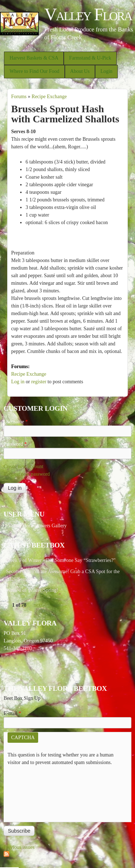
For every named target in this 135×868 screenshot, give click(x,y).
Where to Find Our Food (34, 71)
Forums (19, 97)
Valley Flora (88, 14)
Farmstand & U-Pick (90, 58)
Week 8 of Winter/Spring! (32, 590)
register (39, 382)
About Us (80, 71)
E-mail (12, 713)
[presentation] (37, 792)
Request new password (27, 474)
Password (15, 444)
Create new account (23, 466)
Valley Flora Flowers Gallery (37, 526)
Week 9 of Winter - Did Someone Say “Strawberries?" (61, 560)
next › (39, 605)
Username (16, 422)
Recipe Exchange (49, 97)
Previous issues (19, 847)
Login (106, 71)
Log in (18, 382)
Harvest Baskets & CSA (34, 58)
